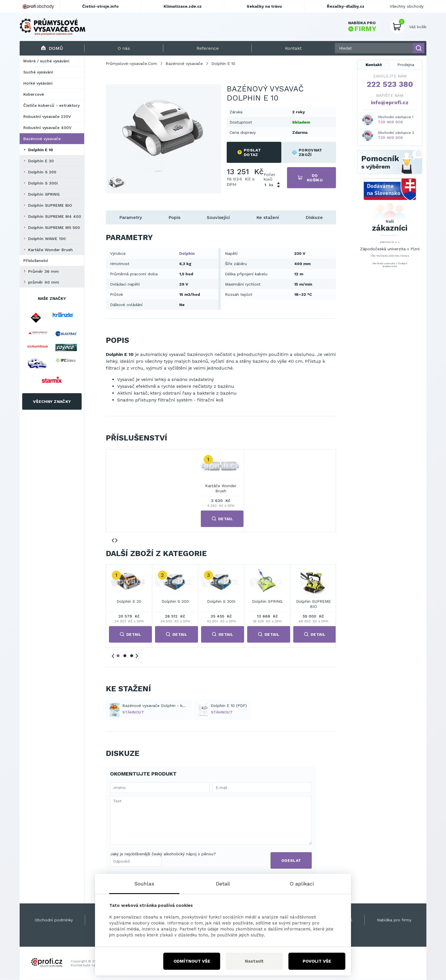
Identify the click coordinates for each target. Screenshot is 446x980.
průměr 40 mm (44, 282)
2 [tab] (125, 656)
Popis (174, 217)
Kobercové (34, 94)
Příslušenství (36, 261)
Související (218, 217)
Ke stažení (268, 217)
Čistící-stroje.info (100, 6)
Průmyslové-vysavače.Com (131, 63)
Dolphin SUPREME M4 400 (55, 216)
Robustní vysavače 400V (47, 128)
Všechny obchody (407, 6)
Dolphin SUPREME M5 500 (54, 227)
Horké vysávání (38, 83)
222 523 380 (390, 84)
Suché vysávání (38, 72)
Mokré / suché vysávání (46, 61)
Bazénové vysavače (42, 139)
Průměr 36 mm (44, 271)
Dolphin (187, 253)
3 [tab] (132, 656)
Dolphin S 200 (42, 172)
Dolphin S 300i (43, 183)
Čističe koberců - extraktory (51, 105)
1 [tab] (118, 656)
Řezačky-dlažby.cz (346, 6)
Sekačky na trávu (264, 6)
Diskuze (314, 217)
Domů (52, 48)
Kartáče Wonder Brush (50, 250)
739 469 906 (390, 122)
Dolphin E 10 (41, 150)
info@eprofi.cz (390, 102)
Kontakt (374, 65)
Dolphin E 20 (41, 161)
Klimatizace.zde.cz (183, 6)
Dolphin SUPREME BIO (50, 205)
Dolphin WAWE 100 (47, 239)
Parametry (131, 217)
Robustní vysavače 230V (47, 116)
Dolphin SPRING (44, 194)
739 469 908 (390, 138)
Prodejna (406, 65)
